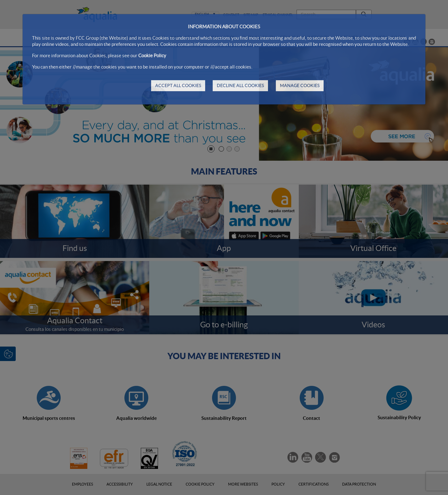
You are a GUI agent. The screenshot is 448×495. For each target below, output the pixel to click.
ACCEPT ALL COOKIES (178, 86)
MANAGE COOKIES (300, 86)
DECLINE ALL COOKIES (240, 86)
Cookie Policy (152, 56)
